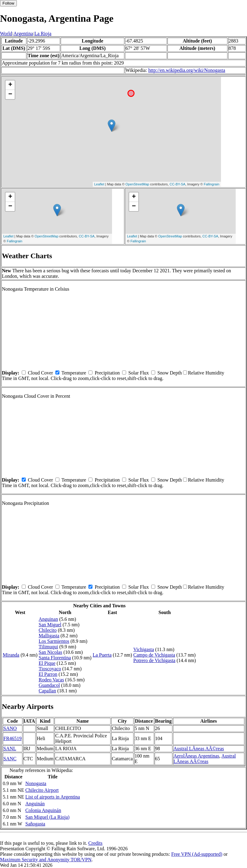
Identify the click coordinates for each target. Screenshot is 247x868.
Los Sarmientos (54, 641)
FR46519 (13, 738)
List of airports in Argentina (53, 797)
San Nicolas (50, 652)
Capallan (47, 691)
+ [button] (10, 85)
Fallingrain (212, 184)
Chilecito (48, 630)
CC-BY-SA (178, 184)
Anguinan (48, 619)
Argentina (23, 34)
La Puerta (102, 655)
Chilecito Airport (42, 790)
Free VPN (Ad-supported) (197, 854)
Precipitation (107, 373)
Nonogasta (36, 783)
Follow (8, 3)
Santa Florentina (55, 658)
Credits (95, 843)
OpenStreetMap (137, 184)
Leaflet (99, 184)
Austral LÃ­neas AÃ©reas (199, 749)
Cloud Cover (40, 373)
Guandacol (49, 685)
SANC (10, 759)
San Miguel (50, 625)
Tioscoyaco (50, 669)
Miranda (11, 655)
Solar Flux (138, 373)
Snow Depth (170, 373)
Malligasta (49, 636)
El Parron (48, 674)
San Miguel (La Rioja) (47, 817)
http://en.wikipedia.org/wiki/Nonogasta (187, 70)
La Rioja (43, 34)
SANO (10, 728)
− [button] (10, 95)
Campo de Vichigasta (154, 655)
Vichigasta (144, 649)
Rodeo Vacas (51, 680)
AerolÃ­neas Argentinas (196, 756)
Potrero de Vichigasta (154, 660)
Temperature (74, 373)
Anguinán (35, 804)
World (6, 34)
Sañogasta (35, 824)
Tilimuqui (48, 647)
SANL (10, 749)
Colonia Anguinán (43, 810)
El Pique (47, 663)
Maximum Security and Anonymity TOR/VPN (46, 860)
